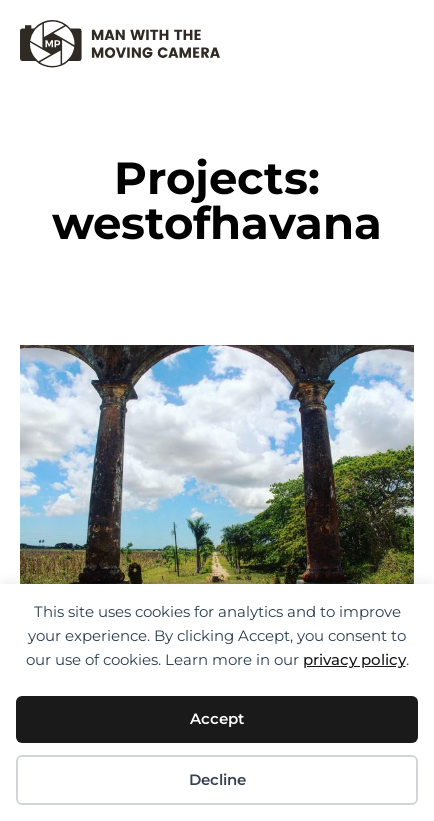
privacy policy (354, 659)
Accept (217, 718)
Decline (217, 779)
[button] (398, 35)
